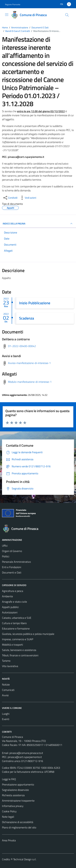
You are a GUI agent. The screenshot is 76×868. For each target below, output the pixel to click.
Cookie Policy (9, 811)
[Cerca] (67, 15)
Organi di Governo (12, 551)
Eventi (6, 719)
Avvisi (5, 695)
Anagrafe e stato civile (14, 602)
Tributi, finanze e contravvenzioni (20, 655)
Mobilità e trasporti (12, 645)
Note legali (8, 817)
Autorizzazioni (10, 612)
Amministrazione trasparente (18, 801)
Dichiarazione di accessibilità (18, 822)
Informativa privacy (13, 806)
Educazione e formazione (16, 628)
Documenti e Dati (12, 572)
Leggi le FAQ (9, 779)
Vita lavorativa (10, 666)
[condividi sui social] (10, 198)
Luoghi (6, 714)
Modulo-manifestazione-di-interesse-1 (30, 382)
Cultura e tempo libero (14, 623)
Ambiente (7, 596)
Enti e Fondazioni (12, 567)
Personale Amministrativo (16, 562)
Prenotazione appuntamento (18, 784)
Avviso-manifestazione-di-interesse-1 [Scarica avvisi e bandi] (29, 363)
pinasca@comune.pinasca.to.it (26, 753)
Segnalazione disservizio (15, 790)
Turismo (6, 661)
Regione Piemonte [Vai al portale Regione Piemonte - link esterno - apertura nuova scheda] (13, 4)
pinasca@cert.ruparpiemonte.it (25, 757)
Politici (6, 556)
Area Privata (9, 840)
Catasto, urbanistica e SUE (17, 618)
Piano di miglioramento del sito (19, 827)
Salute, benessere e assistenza (19, 650)
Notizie (6, 685)
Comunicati (8, 690)
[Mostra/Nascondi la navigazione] (7, 15)
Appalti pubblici (10, 607)
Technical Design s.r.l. (25, 859)
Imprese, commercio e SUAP (18, 639)
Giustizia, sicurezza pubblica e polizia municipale (28, 634)
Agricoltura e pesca (13, 591)
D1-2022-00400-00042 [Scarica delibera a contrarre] (22, 346)
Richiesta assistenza (13, 795)
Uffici (5, 546)
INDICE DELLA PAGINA (38, 224)
